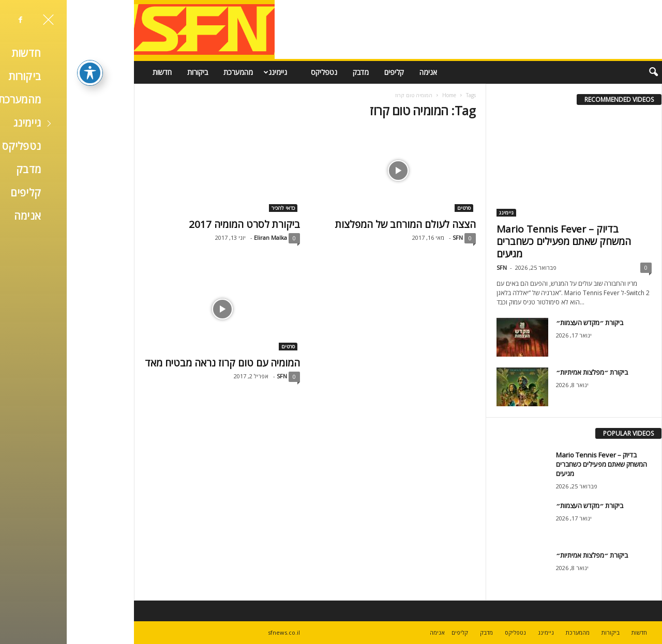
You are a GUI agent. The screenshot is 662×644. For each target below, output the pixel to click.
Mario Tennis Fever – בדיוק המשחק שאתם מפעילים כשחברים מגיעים (497, 241)
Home (382, 95)
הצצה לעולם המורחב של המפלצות (339, 224)
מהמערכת (171, 72)
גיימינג (207, 72)
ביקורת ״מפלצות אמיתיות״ (525, 372)
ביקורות (131, 72)
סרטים (397, 208)
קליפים (327, 72)
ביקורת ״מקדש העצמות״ (523, 323)
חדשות (95, 72)
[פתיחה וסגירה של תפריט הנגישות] (23, 54)
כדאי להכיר (216, 208)
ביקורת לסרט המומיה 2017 (178, 224)
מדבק (294, 72)
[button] (580, 72)
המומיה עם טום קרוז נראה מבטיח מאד (156, 363)
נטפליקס (257, 72)
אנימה (362, 72)
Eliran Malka (204, 237)
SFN (391, 237)
